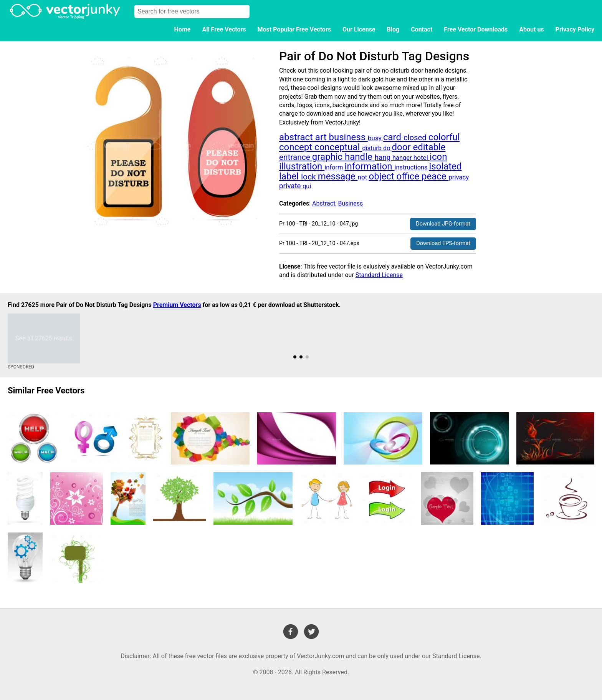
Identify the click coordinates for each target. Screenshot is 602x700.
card (393, 137)
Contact (422, 29)
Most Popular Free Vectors (294, 29)
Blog (393, 29)
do (388, 148)
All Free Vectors (224, 29)
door (403, 147)
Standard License (379, 275)
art (322, 137)
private (291, 186)
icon (438, 157)
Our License (359, 29)
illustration (302, 166)
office (409, 176)
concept (297, 147)
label (290, 176)
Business (351, 203)
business (348, 137)
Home (183, 29)
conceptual (338, 147)
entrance (296, 157)
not (363, 177)
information (370, 166)
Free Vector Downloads (476, 29)
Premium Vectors (177, 305)
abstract (297, 137)
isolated (445, 166)
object (383, 176)
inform (334, 167)
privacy (459, 177)
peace (435, 176)
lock (309, 177)
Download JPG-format (443, 224)
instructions (412, 167)
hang (384, 157)
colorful (444, 137)
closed (416, 138)
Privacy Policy (575, 29)
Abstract (324, 203)
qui (307, 186)
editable (429, 147)
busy (375, 138)
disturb (373, 148)
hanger (403, 158)
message (338, 176)
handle (360, 157)
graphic (328, 157)
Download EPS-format (443, 243)
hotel (422, 158)
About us (531, 29)
